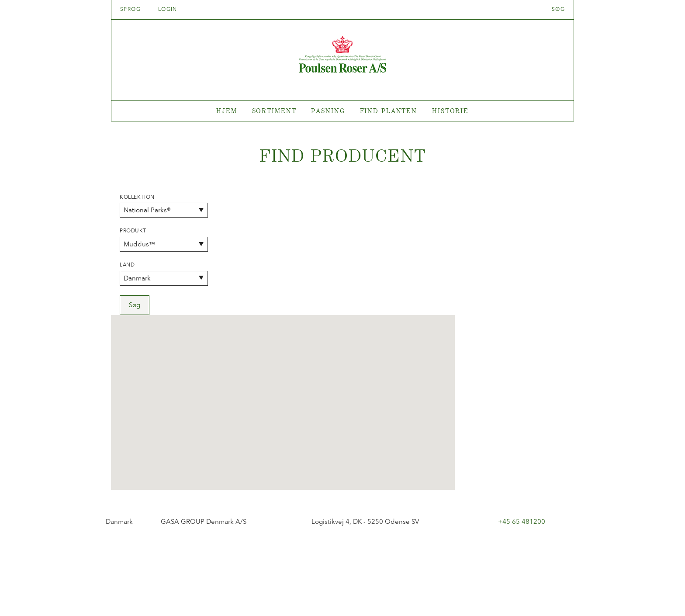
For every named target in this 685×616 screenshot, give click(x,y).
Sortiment (274, 111)
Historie (450, 111)
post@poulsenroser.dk (442, 596)
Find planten (389, 111)
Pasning (328, 111)
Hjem (227, 111)
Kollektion (137, 197)
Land (127, 265)
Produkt (133, 231)
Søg (558, 9)
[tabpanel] (342, 111)
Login (168, 9)
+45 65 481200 (522, 400)
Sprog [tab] (133, 9)
